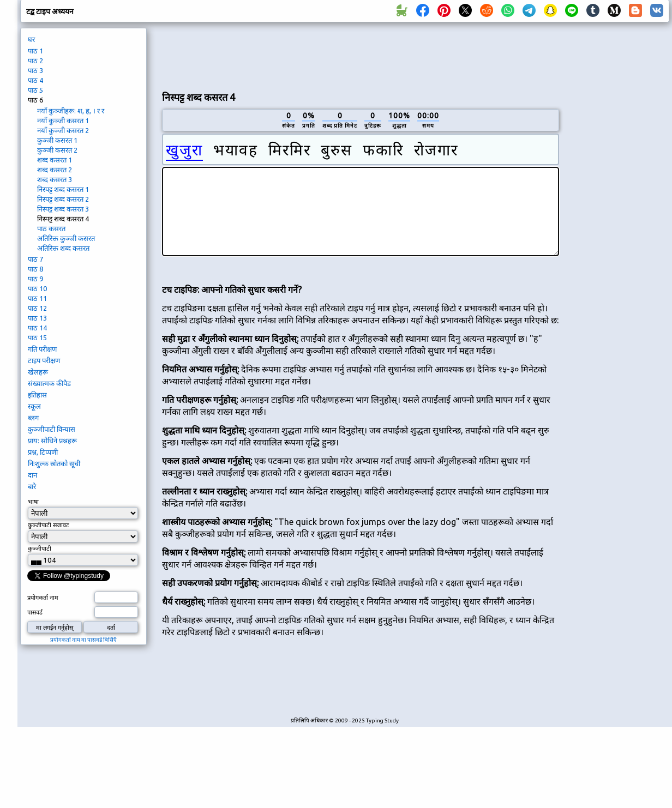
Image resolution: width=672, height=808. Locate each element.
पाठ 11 (37, 298)
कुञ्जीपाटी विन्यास (52, 429)
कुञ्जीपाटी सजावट (49, 525)
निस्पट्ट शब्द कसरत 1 (63, 189)
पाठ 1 (35, 51)
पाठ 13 (37, 318)
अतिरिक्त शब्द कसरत (63, 248)
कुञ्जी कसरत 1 (57, 140)
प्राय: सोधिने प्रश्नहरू (52, 441)
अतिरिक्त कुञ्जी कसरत (66, 238)
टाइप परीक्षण (44, 360)
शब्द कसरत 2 (55, 170)
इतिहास (37, 395)
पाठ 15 (37, 337)
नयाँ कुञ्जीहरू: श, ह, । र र (71, 111)
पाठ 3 (35, 70)
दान (32, 475)
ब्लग (33, 418)
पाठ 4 (35, 80)
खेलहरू (38, 372)
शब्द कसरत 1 (55, 160)
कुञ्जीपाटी (40, 548)
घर (31, 39)
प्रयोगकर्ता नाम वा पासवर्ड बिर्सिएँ (83, 640)
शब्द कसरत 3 (55, 179)
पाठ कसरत (51, 228)
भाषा (33, 502)
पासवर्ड (35, 612)
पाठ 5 (35, 90)
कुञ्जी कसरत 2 (57, 150)
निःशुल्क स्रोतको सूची (54, 463)
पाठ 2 (35, 61)
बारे (32, 486)
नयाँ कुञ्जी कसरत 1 (63, 120)
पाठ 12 (37, 308)
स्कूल (34, 406)
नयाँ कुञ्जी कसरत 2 (63, 130)
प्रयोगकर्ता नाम (43, 598)
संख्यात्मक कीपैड (49, 383)
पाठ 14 (37, 328)
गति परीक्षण (42, 349)
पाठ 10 (37, 288)
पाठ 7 (35, 259)
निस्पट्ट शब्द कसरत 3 (63, 209)
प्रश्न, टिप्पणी (43, 452)
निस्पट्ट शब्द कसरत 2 (63, 199)
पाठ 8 (35, 269)
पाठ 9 (35, 279)
